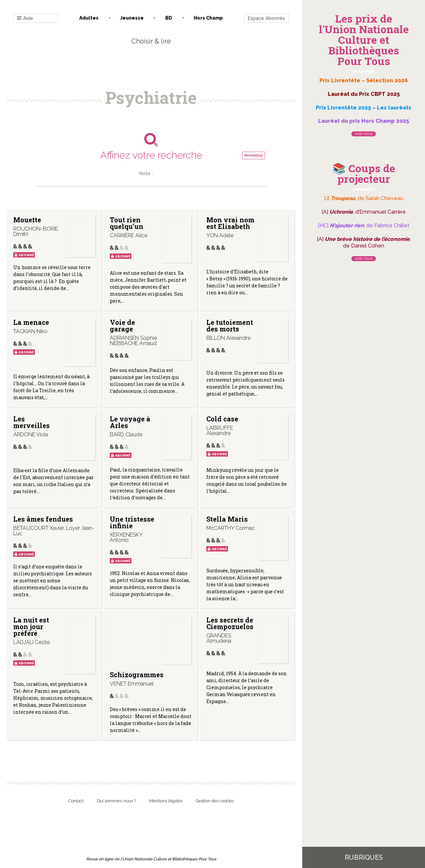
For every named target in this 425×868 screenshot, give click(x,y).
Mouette (27, 220)
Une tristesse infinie (132, 522)
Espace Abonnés (266, 18)
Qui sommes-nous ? (116, 801)
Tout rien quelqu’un (127, 223)
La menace (31, 322)
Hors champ (208, 18)
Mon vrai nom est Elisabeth (230, 223)
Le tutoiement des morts (230, 325)
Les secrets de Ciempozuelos (230, 623)
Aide (25, 18)
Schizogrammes (137, 675)
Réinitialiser (254, 155)
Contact (76, 801)
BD (169, 18)
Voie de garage (122, 325)
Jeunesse (132, 18)
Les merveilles (32, 422)
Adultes (89, 18)
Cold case (222, 419)
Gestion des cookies (215, 801)
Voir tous (364, 134)
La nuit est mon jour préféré (31, 626)
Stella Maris (227, 519)
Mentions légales (166, 801)
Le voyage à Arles (130, 422)
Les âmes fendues (43, 519)
